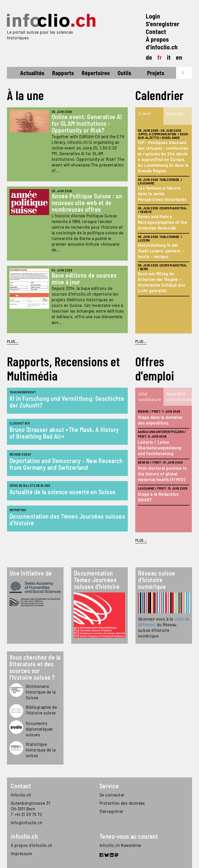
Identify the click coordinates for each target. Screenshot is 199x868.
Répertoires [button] (96, 73)
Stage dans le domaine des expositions (160, 420)
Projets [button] (156, 73)
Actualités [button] (32, 73)
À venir (145, 113)
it (169, 57)
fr (160, 57)
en (179, 57)
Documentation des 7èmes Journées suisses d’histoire (67, 520)
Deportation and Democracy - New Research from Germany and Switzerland (66, 464)
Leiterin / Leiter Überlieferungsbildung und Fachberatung (160, 448)
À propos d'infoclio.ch (32, 845)
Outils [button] (124, 73)
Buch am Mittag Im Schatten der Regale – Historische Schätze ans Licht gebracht (161, 282)
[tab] (149, 116)
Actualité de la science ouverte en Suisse (62, 492)
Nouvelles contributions (179, 396)
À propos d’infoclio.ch (162, 43)
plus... (141, 341)
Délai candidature (150, 396)
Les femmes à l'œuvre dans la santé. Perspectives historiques (162, 193)
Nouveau (175, 113)
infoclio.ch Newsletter (121, 845)
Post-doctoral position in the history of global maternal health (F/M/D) (162, 474)
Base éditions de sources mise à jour (84, 278)
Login (153, 16)
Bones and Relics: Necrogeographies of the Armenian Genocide (162, 222)
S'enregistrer (163, 24)
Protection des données (122, 803)
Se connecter (112, 795)
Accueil (16, 74)
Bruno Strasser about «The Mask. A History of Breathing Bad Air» (64, 433)
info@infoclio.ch (27, 822)
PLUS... (13, 341)
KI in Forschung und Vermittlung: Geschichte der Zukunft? (67, 402)
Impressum (21, 853)
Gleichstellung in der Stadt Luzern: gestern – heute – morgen (161, 251)
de (149, 57)
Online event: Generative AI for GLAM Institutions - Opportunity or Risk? (87, 123)
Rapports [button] (63, 73)
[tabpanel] (164, 229)
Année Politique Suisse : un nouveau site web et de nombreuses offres (87, 203)
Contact (156, 32)
